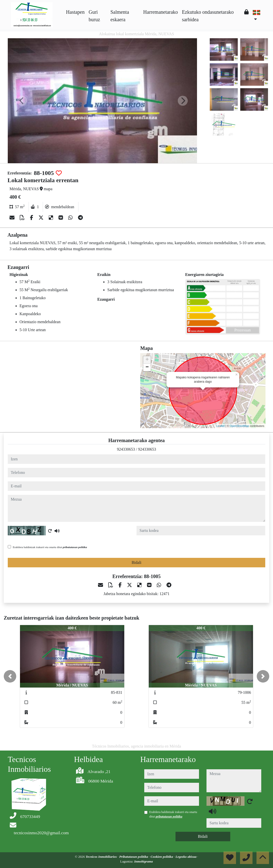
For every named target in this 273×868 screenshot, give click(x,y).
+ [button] (147, 360)
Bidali (136, 562)
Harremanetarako (161, 12)
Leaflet (221, 426)
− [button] (147, 367)
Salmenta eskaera (120, 16)
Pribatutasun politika (134, 857)
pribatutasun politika (75, 547)
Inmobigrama (144, 861)
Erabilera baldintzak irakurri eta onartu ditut (50, 547)
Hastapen (75, 12)
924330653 (126, 449)
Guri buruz (94, 16)
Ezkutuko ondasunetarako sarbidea (208, 16)
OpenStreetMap (239, 426)
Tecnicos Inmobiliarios (102, 857)
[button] (10, 676)
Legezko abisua (186, 857)
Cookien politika (162, 857)
